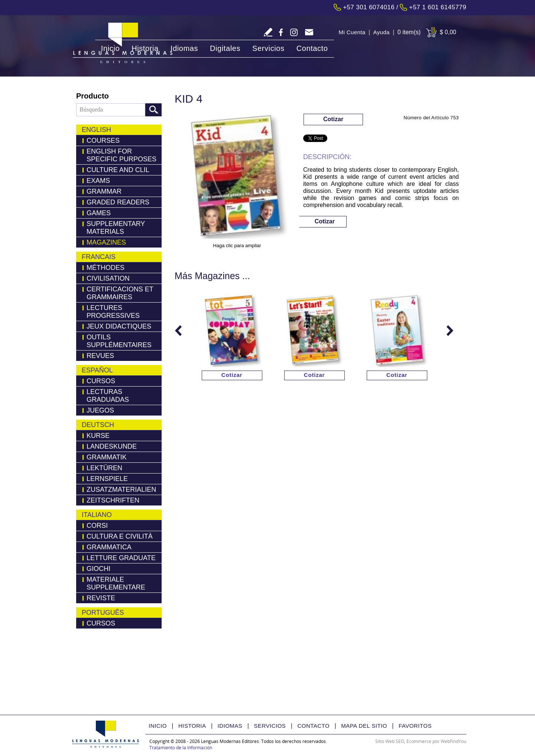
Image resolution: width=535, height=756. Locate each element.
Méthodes (106, 268)
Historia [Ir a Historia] (145, 48)
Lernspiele (107, 479)
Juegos (100, 410)
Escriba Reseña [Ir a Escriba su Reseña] (268, 32)
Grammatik (107, 457)
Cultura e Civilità (120, 536)
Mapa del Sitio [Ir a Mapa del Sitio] (364, 726)
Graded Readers (118, 202)
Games (99, 213)
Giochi (98, 569)
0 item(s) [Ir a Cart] (409, 32)
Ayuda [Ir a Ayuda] (382, 32)
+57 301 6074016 (369, 7)
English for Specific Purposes (121, 155)
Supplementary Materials (116, 228)
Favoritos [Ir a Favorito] (415, 726)
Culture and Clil (118, 170)
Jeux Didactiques (119, 326)
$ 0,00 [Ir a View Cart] (448, 32)
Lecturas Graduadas (108, 396)
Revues (100, 356)
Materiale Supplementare (116, 583)
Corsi (97, 526)
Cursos (101, 381)
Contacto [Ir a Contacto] (312, 48)
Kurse (98, 436)
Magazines (106, 242)
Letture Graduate (121, 558)
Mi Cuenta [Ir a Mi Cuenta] (352, 32)
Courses (103, 140)
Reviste (101, 598)
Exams (98, 181)
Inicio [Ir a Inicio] (110, 48)
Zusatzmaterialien (121, 490)
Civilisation (108, 278)
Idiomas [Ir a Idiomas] (184, 48)
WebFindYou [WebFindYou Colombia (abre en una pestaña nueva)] (453, 741)
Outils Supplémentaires (119, 341)
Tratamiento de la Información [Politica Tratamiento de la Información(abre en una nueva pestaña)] (181, 748)
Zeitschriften (113, 500)
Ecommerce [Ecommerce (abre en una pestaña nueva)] (419, 741)
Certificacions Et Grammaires (120, 293)
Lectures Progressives (113, 312)
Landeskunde (112, 446)
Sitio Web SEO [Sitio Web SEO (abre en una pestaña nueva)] (390, 741)
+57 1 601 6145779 (438, 7)
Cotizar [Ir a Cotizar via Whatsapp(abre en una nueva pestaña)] (333, 119)
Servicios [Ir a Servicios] (268, 48)
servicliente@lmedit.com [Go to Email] (309, 33)
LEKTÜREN (104, 468)
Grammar (104, 191)
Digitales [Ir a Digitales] (225, 48)
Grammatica (109, 547)
